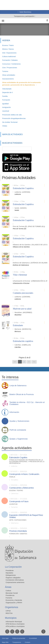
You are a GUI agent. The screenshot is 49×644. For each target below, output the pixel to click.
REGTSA (9, 613)
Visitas (5, 126)
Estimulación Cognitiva (23, 188)
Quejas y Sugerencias (19, 439)
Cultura (8, 591)
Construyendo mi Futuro (19, 501)
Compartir (3, 369)
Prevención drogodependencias (14, 118)
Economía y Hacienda (14, 600)
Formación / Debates (10, 60)
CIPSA (8, 611)
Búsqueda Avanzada (44, 149)
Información (14, 412)
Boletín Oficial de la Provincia (22, 394)
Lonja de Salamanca (18, 386)
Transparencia (17, 642)
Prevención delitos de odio (12, 115)
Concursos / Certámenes (11, 64)
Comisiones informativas (15, 580)
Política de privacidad (19, 638)
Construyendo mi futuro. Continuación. (24, 474)
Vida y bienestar (20, 275)
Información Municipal (14, 622)
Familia (5, 96)
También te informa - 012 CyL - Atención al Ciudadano (27, 403)
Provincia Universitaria (18, 531)
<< (15, 362)
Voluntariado (7, 89)
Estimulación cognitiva (23, 341)
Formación (6, 100)
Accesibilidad (33, 638)
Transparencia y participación (24, 16)
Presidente (10, 570)
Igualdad (5, 104)
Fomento (9, 598)
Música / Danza (8, 49)
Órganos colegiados (13, 578)
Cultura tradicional (9, 56)
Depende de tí (7, 92)
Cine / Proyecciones (10, 68)
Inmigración (7, 107)
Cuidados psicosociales (23, 293)
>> (34, 362)
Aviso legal (5, 638)
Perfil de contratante (18, 430)
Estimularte (18, 325)
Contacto (27, 642)
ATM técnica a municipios (15, 624)
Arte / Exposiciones (9, 53)
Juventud (6, 111)
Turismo (5, 71)
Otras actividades (9, 75)
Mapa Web (5, 642)
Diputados (9, 573)
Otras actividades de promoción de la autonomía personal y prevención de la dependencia (27, 462)
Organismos (12, 607)
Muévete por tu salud (22, 309)
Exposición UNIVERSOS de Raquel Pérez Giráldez (26, 516)
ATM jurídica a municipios (15, 626)
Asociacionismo (8, 79)
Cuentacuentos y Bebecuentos (21, 488)
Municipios (11, 618)
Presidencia (10, 595)
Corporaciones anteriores (15, 582)
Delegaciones (11, 575)
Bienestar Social (12, 593)
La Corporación (13, 567)
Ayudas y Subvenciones (19, 421)
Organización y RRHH (14, 603)
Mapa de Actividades (12, 134)
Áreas (8, 587)
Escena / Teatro (8, 45)
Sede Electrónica (25, 12)
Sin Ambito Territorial (10, 122)
